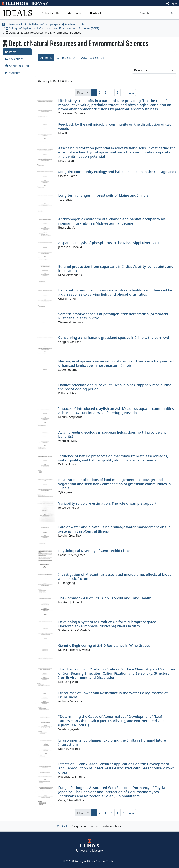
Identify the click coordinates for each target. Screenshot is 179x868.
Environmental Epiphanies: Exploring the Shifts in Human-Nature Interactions (112, 742)
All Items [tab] (46, 58)
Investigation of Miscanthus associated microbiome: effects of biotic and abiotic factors (115, 576)
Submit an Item (51, 13)
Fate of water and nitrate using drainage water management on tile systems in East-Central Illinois (114, 529)
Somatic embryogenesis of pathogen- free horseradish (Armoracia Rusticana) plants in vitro (113, 316)
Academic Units (73, 24)
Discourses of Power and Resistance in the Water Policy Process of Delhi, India (113, 695)
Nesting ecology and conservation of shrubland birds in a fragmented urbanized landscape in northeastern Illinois (116, 363)
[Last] (131, 92)
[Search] (153, 13)
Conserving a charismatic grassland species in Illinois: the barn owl (114, 337)
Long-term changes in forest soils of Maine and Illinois (103, 195)
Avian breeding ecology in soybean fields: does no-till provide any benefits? (112, 434)
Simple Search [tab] (66, 58)
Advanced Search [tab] (92, 58)
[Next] (123, 92)
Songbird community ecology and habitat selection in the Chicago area (117, 172)
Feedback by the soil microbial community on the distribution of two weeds (115, 126)
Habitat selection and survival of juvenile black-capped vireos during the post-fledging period (115, 387)
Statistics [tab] (13, 73)
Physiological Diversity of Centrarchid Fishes (95, 551)
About (95, 13)
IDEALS (18, 13)
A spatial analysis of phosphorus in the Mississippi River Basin (109, 243)
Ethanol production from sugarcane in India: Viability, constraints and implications (116, 269)
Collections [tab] (14, 59)
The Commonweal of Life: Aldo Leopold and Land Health (105, 598)
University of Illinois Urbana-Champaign (30, 24)
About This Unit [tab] (17, 66)
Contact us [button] (64, 826)
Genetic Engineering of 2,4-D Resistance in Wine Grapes (104, 645)
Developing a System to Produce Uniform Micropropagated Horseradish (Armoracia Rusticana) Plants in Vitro (107, 624)
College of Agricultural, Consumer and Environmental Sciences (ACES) (53, 28)
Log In (172, 3)
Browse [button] (75, 13)
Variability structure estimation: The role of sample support (107, 503)
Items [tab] (11, 52)
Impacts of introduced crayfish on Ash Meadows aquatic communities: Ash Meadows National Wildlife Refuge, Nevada (116, 411)
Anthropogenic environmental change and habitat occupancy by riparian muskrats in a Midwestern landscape (112, 221)
